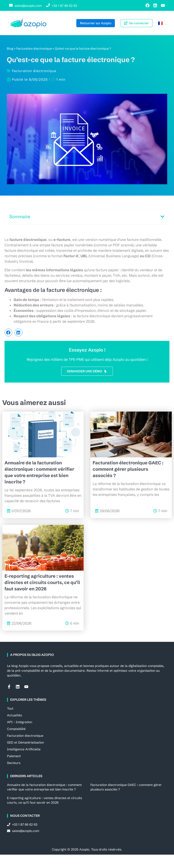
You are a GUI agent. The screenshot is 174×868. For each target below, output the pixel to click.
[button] (162, 217)
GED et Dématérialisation (25, 742)
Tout (10, 708)
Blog (10, 49)
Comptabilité (16, 729)
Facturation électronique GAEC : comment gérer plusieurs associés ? (128, 469)
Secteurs (14, 763)
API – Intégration (20, 722)
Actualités (14, 715)
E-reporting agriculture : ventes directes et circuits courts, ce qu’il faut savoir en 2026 (42, 582)
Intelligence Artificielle (24, 749)
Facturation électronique (34, 49)
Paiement (14, 756)
